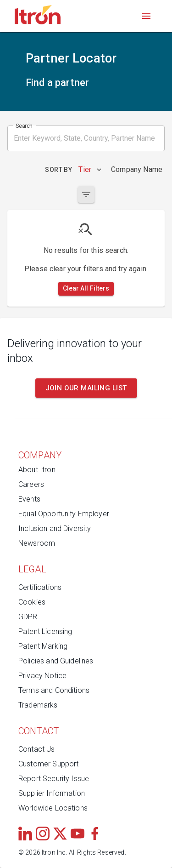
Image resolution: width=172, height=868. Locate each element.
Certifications (40, 587)
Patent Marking (43, 646)
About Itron (37, 470)
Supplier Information (52, 793)
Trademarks (38, 705)
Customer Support (48, 764)
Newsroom (37, 543)
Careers (31, 484)
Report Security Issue (54, 779)
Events (29, 499)
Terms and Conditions (54, 690)
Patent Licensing (45, 631)
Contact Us (37, 749)
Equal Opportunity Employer (64, 514)
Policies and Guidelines (56, 661)
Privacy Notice (42, 676)
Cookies (32, 602)
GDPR (28, 617)
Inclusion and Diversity (55, 528)
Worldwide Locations (53, 808)
